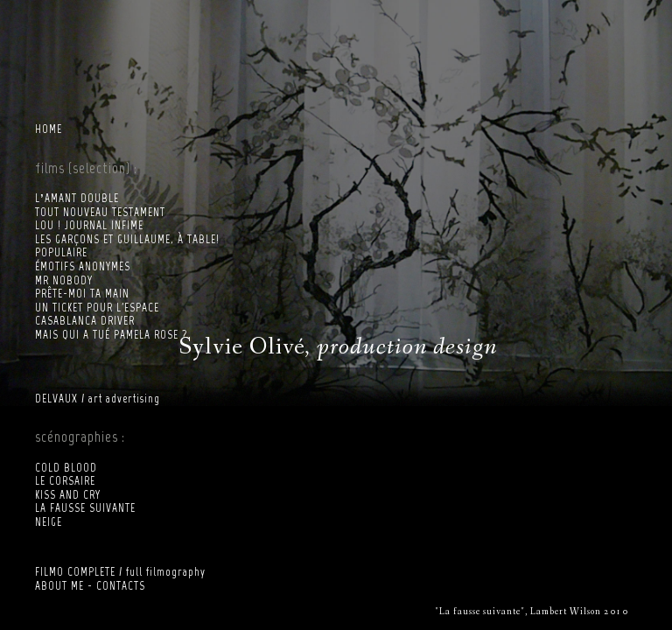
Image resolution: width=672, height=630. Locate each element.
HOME (49, 129)
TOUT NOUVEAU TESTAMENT (100, 212)
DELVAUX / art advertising (98, 399)
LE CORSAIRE (65, 481)
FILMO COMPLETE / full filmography (120, 572)
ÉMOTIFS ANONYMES (83, 266)
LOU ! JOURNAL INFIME (89, 225)
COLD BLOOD (66, 468)
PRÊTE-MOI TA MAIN (82, 294)
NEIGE (49, 522)
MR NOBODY (64, 280)
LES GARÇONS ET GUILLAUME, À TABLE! (127, 239)
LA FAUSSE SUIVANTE (85, 508)
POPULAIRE (61, 252)
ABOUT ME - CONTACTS (90, 586)
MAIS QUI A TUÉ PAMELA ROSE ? (111, 335)
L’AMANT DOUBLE (77, 198)
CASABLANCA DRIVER (85, 321)
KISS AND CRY (68, 495)
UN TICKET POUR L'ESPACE (97, 308)
